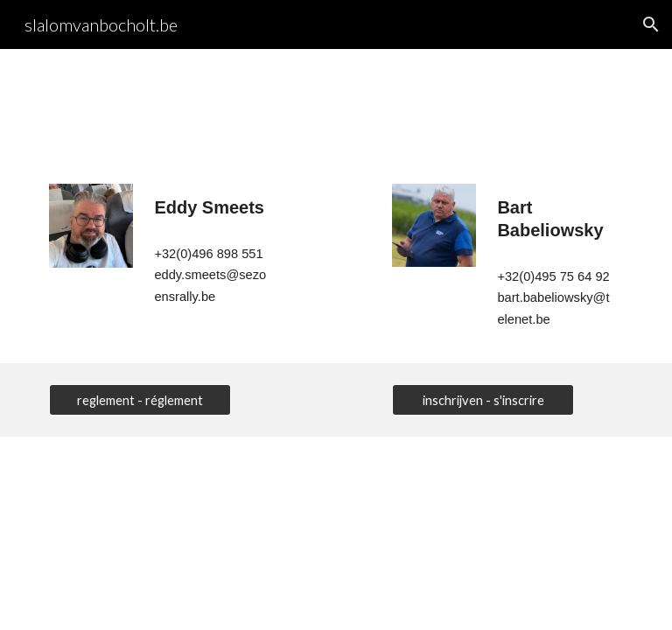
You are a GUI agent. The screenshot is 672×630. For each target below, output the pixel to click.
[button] (651, 24)
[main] (213, 207)
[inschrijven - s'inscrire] (483, 400)
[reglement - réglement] (140, 400)
